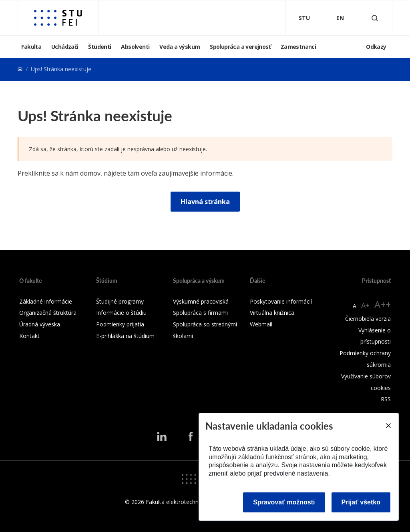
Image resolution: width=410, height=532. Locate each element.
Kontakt (29, 336)
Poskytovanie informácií (281, 301)
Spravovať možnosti (284, 502)
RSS (386, 399)
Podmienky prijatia (120, 324)
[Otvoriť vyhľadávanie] (375, 18)
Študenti (99, 47)
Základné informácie (46, 301)
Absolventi (135, 47)
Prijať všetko (361, 502)
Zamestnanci (298, 47)
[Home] (20, 69)
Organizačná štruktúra (48, 313)
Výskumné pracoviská (201, 301)
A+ (365, 305)
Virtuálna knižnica (272, 313)
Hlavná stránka (205, 202)
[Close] (388, 426)
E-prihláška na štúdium (125, 336)
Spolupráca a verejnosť (240, 47)
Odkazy (376, 47)
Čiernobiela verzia (368, 319)
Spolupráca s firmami (200, 313)
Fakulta (31, 47)
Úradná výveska (40, 324)
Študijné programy (120, 301)
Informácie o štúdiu (121, 313)
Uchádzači (65, 47)
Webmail (261, 324)
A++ (383, 304)
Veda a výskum (180, 47)
